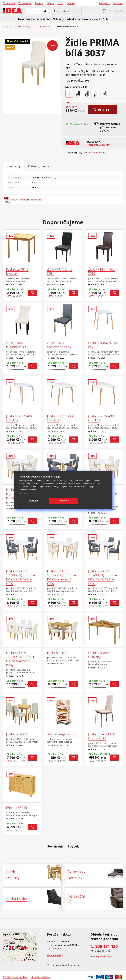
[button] (66, 11)
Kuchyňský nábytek (24, 27)
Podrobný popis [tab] (38, 166)
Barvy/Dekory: (74, 87)
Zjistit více (23, 493)
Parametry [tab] (14, 166)
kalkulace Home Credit (94, 153)
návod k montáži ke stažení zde (23, 200)
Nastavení (33, 501)
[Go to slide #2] (40, 104)
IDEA (5, 27)
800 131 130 (107, 946)
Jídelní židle (45, 27)
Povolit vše (64, 501)
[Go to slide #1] (24, 104)
